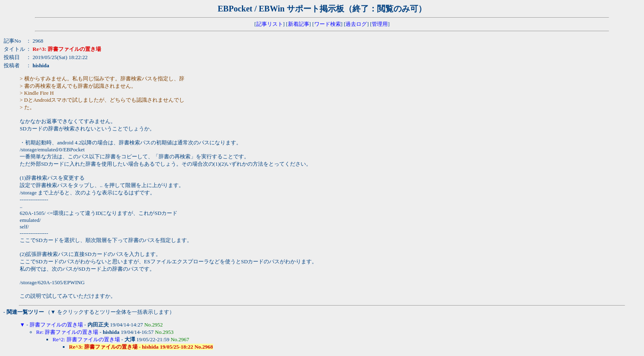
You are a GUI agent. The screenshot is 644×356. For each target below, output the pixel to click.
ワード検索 (328, 24)
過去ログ (356, 24)
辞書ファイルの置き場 (56, 325)
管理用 (380, 24)
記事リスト (270, 24)
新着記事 (299, 24)
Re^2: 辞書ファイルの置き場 (86, 339)
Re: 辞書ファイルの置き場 (67, 332)
